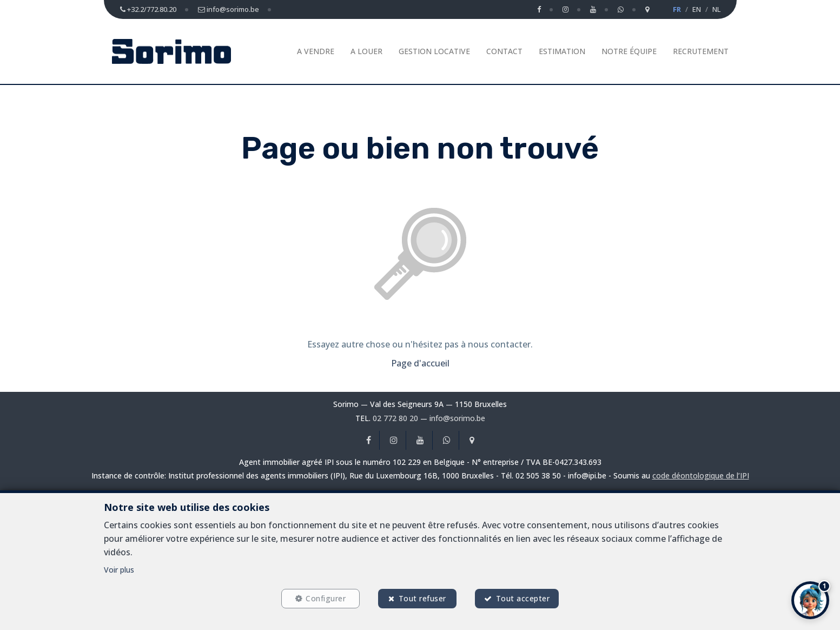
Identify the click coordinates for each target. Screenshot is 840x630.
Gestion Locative (434, 51)
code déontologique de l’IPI (701, 475)
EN (697, 9)
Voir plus (119, 570)
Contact (504, 51)
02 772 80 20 (395, 418)
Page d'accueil (420, 363)
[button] (810, 600)
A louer (366, 51)
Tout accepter (523, 598)
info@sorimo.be (457, 418)
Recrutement (701, 51)
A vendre (316, 51)
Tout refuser (422, 598)
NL (716, 9)
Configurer (326, 598)
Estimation (562, 51)
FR (677, 9)
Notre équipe (629, 51)
